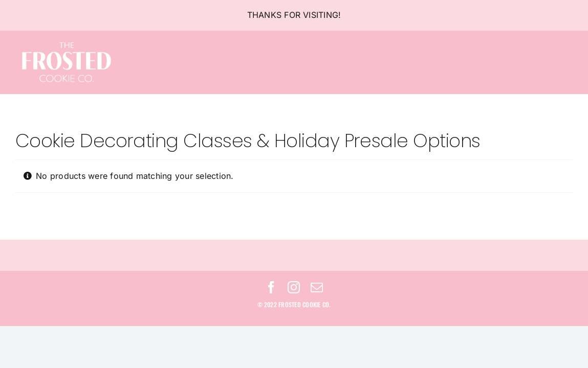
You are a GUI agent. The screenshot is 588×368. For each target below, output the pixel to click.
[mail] (317, 287)
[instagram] (294, 287)
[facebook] (271, 287)
